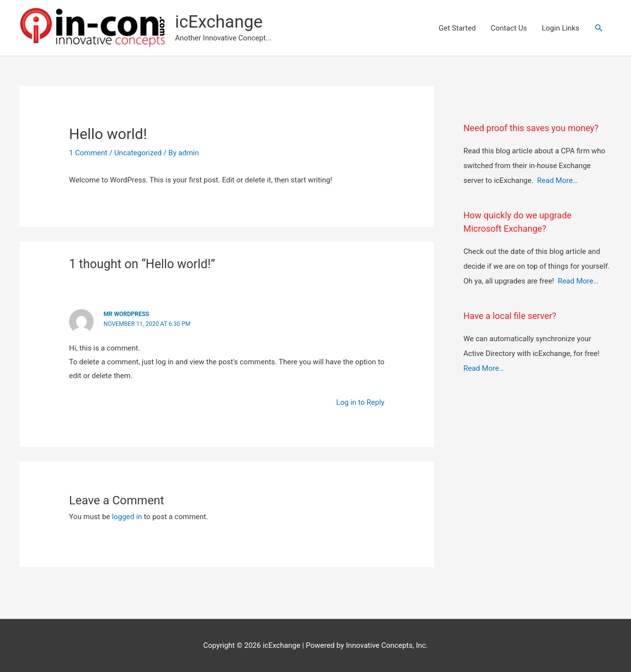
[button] (599, 28)
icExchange (219, 22)
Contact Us (509, 28)
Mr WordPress (126, 314)
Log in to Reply (360, 402)
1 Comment (88, 153)
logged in (127, 517)
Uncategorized (138, 153)
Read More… (558, 180)
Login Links (561, 28)
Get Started (457, 28)
